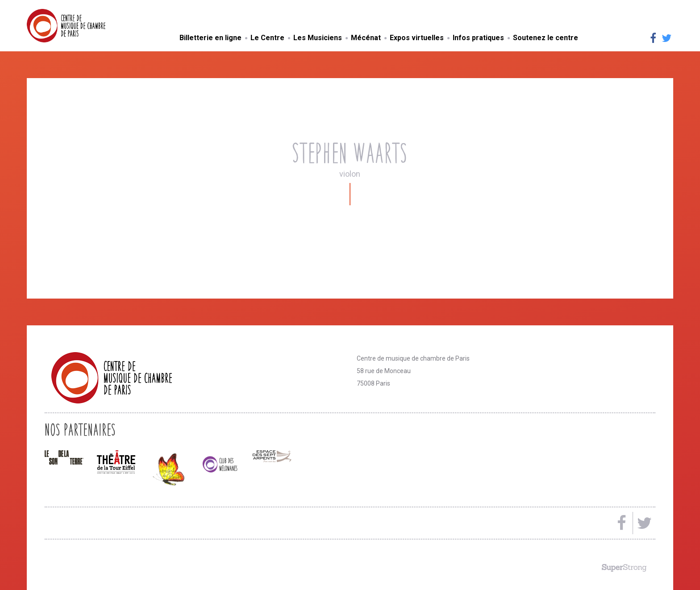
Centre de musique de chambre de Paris (87, 26)
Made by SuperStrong (624, 568)
